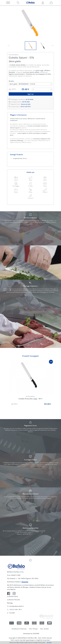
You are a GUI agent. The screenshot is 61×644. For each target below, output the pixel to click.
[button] (8, 3)
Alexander (25, 582)
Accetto (49, 643)
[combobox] (30, 84)
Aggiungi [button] (31, 94)
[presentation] (9, 46)
